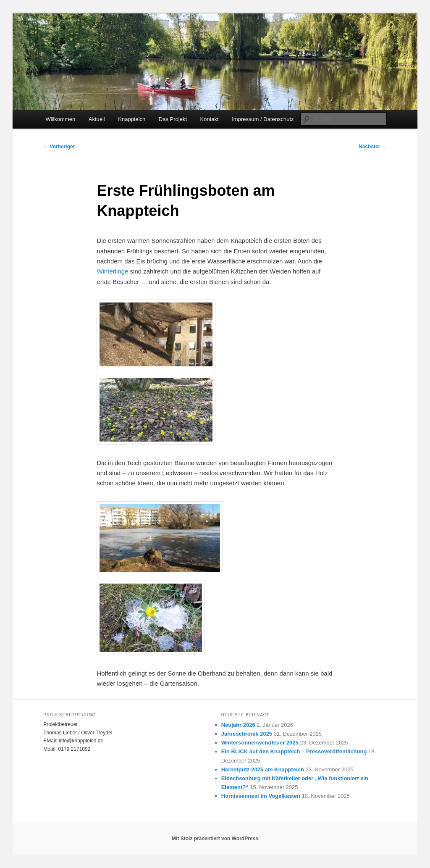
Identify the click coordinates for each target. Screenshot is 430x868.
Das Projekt (173, 119)
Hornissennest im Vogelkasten (261, 796)
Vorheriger (59, 147)
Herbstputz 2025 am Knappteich (263, 769)
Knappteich (132, 119)
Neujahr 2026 (238, 725)
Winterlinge (112, 271)
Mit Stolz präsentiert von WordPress (215, 839)
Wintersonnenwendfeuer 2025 (260, 743)
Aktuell (97, 119)
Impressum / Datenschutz (263, 119)
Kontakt (210, 119)
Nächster (373, 147)
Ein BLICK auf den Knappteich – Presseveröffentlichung (294, 751)
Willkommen (60, 119)
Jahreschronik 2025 (247, 734)
